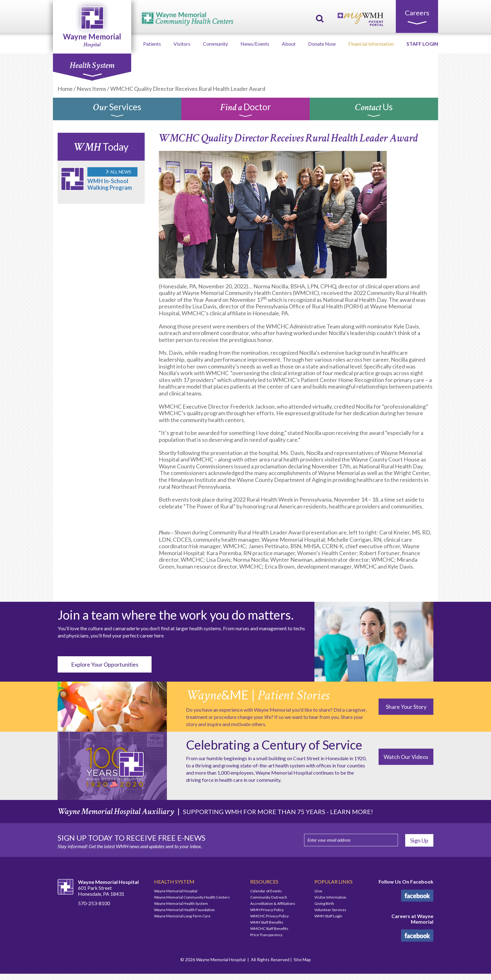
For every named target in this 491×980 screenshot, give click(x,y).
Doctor (246, 111)
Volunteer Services (330, 910)
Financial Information (371, 44)
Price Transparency (266, 935)
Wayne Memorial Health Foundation (184, 910)
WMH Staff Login (328, 916)
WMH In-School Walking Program (110, 184)
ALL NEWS (118, 172)
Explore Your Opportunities (105, 664)
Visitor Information (330, 897)
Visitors (182, 44)
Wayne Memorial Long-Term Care (182, 916)
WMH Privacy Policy (267, 910)
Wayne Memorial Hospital (176, 891)
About (289, 44)
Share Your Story (406, 707)
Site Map (302, 959)
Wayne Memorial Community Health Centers (192, 897)
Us (374, 111)
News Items (91, 89)
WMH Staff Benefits (267, 922)
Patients (152, 44)
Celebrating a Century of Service (274, 745)
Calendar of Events (266, 891)
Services (117, 111)
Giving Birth (324, 903)
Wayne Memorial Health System (181, 903)
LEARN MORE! (351, 812)
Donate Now (322, 44)
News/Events (255, 44)
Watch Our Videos (406, 757)
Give (318, 891)
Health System (92, 69)
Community (215, 44)
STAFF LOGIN (422, 44)
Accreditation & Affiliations (273, 903)
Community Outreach (269, 897)
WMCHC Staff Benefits (269, 928)
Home (65, 89)
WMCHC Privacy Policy (269, 916)
